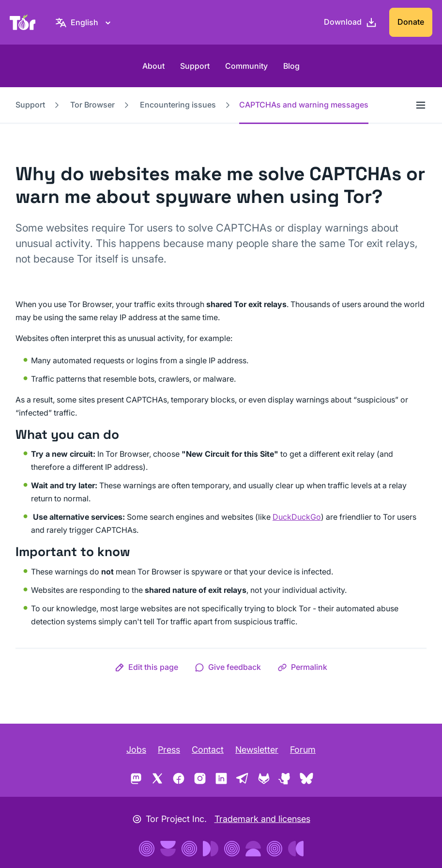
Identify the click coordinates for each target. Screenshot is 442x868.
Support (195, 66)
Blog (291, 66)
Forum (303, 750)
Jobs (136, 750)
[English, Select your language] (84, 22)
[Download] (351, 22)
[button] (146, 667)
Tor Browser (92, 105)
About (153, 66)
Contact (208, 750)
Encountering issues (178, 105)
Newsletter (257, 750)
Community (246, 66)
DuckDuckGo (297, 517)
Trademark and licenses (262, 819)
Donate (411, 22)
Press (169, 750)
